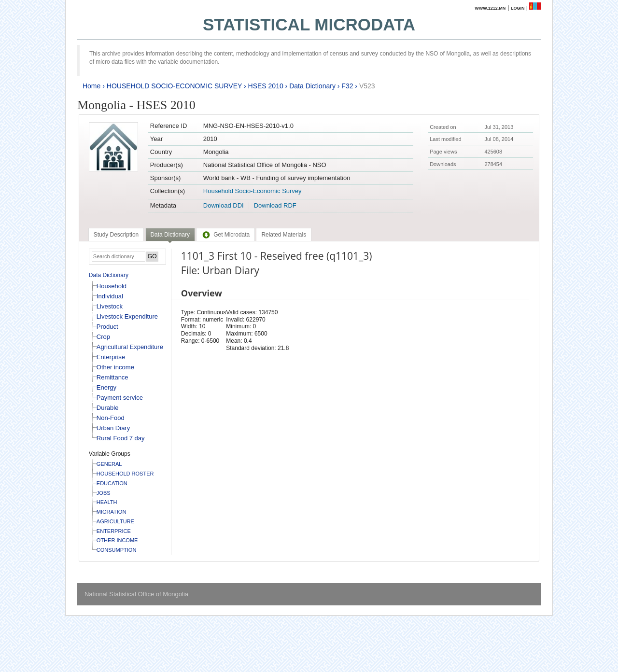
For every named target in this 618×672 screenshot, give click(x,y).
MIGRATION (112, 512)
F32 (347, 86)
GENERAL (109, 464)
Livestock (110, 306)
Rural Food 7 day (121, 438)
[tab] (116, 235)
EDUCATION (112, 483)
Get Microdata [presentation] (225, 235)
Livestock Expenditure (127, 316)
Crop (103, 337)
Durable (108, 408)
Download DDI (224, 205)
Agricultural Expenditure (130, 347)
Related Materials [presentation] (284, 235)
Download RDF (275, 205)
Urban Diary (113, 428)
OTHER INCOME (117, 540)
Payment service (120, 398)
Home (91, 86)
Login (518, 8)
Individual (110, 296)
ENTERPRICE (114, 531)
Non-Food (111, 418)
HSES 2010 (266, 86)
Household (112, 286)
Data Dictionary (312, 86)
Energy (106, 387)
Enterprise (111, 357)
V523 (367, 86)
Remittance (112, 377)
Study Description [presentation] (116, 235)
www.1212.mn (490, 8)
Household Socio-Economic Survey (253, 191)
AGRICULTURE (115, 521)
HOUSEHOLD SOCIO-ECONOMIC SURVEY (174, 86)
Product (107, 327)
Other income (115, 367)
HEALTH (107, 502)
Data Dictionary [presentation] (170, 235)
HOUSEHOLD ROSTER (125, 474)
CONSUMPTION (117, 550)
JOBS (104, 493)
